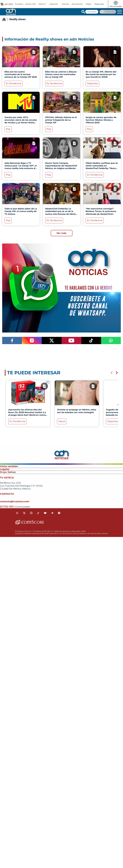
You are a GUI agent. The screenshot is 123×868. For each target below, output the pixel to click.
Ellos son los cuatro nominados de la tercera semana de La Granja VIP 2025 (21, 74)
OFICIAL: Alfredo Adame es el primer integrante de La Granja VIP (61, 120)
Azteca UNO (30, 4)
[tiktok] (38, 513)
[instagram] (31, 513)
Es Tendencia (14, 83)
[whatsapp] (17, 513)
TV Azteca (19, 4)
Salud (62, 421)
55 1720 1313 (7, 507)
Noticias (65, 4)
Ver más (61, 233)
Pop (8, 129)
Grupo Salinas (8, 472)
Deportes (54, 4)
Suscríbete (92, 12)
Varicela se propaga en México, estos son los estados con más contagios (77, 411)
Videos (89, 4)
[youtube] (45, 513)
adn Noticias (77, 4)
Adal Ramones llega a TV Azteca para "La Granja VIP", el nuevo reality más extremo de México (21, 167)
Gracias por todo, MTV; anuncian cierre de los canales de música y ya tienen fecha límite (21, 121)
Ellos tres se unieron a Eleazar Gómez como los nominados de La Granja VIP (61, 74)
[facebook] (59, 513)
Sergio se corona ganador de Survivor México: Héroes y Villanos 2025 (101, 120)
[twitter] (24, 513)
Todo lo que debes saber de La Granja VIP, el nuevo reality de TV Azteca (21, 211)
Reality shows (18, 19)
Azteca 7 (42, 4)
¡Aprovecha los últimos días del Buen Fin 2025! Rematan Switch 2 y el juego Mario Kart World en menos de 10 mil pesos (27, 414)
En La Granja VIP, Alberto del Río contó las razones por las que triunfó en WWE (101, 74)
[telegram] (52, 513)
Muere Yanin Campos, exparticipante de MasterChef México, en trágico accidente (61, 166)
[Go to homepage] (11, 12)
